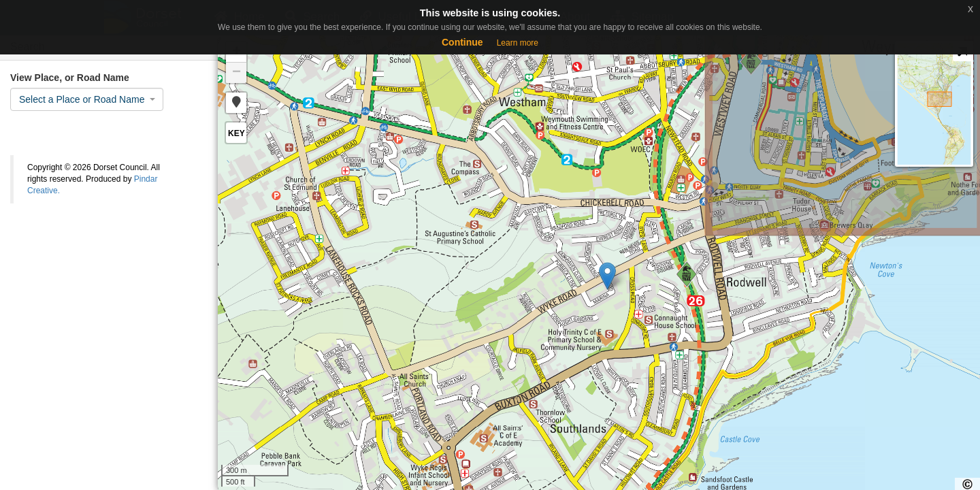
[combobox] (87, 99)
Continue (462, 42)
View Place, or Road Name (70, 78)
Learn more (518, 43)
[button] (236, 103)
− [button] (236, 73)
